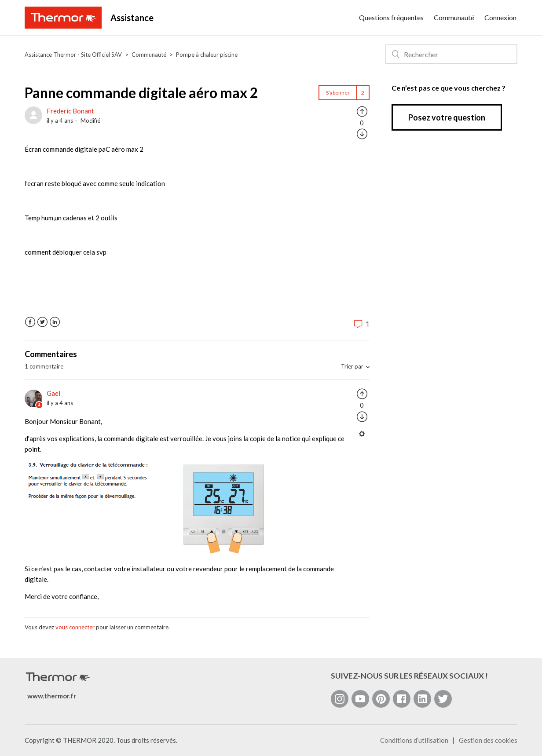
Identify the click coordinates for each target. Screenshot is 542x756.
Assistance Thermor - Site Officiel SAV (73, 55)
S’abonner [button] (338, 93)
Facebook (30, 322)
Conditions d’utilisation (414, 740)
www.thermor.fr (52, 696)
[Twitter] (443, 699)
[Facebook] (402, 699)
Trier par (352, 366)
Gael (53, 393)
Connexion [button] (500, 17)
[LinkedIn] (422, 699)
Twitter (42, 322)
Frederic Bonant (70, 111)
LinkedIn (55, 322)
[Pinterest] (381, 699)
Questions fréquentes (391, 17)
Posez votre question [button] (447, 117)
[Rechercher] (451, 54)
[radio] (362, 111)
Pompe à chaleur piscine (207, 55)
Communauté (454, 17)
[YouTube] (360, 699)
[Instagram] (340, 699)
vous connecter (75, 627)
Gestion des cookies (488, 740)
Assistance (132, 18)
